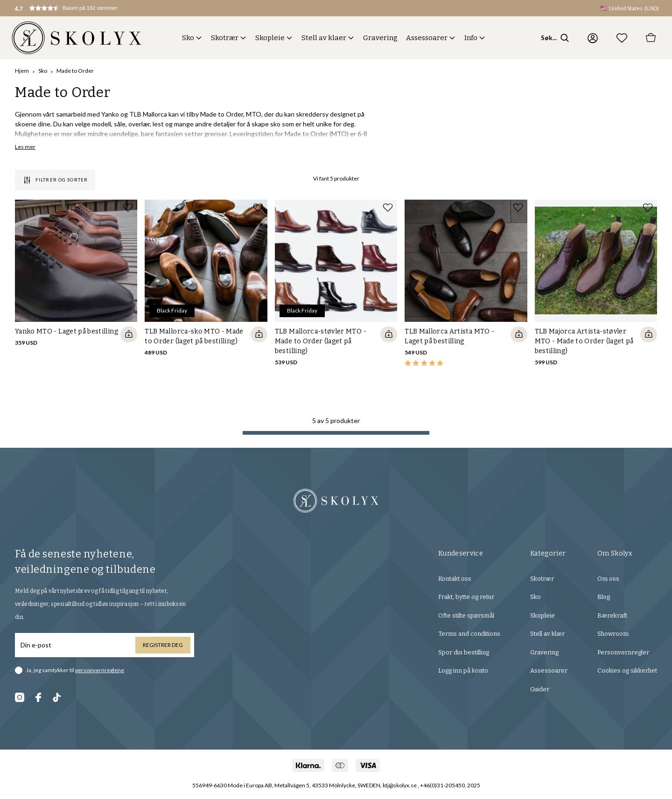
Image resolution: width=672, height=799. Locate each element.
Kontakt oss (455, 579)
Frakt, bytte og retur (466, 597)
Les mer (25, 147)
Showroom (613, 634)
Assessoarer (427, 38)
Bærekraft (612, 615)
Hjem (22, 71)
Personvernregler (623, 652)
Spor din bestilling (464, 652)
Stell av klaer (324, 38)
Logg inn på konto (463, 670)
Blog (604, 597)
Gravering (380, 38)
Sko (188, 38)
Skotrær (225, 38)
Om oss (608, 579)
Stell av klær (547, 634)
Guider (540, 689)
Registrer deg (163, 645)
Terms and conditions (469, 634)
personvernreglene (100, 670)
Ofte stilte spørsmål (466, 615)
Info (471, 38)
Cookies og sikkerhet (627, 670)
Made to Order (75, 71)
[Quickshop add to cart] (129, 334)
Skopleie (270, 38)
